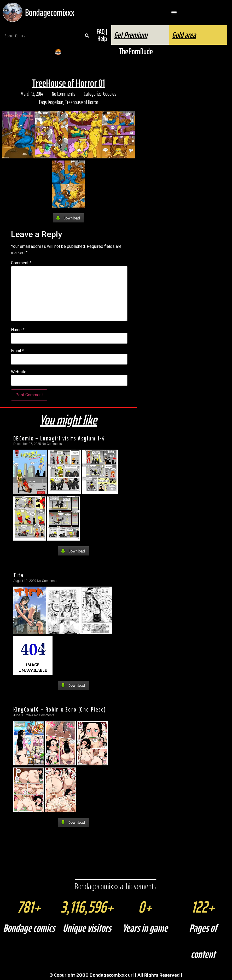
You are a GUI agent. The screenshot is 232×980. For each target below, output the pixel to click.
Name (18, 330)
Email (17, 351)
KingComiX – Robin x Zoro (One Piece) (60, 709)
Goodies (110, 94)
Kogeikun (56, 102)
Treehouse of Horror (82, 102)
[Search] (87, 36)
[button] (174, 12)
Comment (21, 263)
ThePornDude (136, 51)
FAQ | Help (102, 35)
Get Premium (131, 35)
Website (19, 372)
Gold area (184, 35)
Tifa (19, 575)
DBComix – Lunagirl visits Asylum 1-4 (59, 438)
